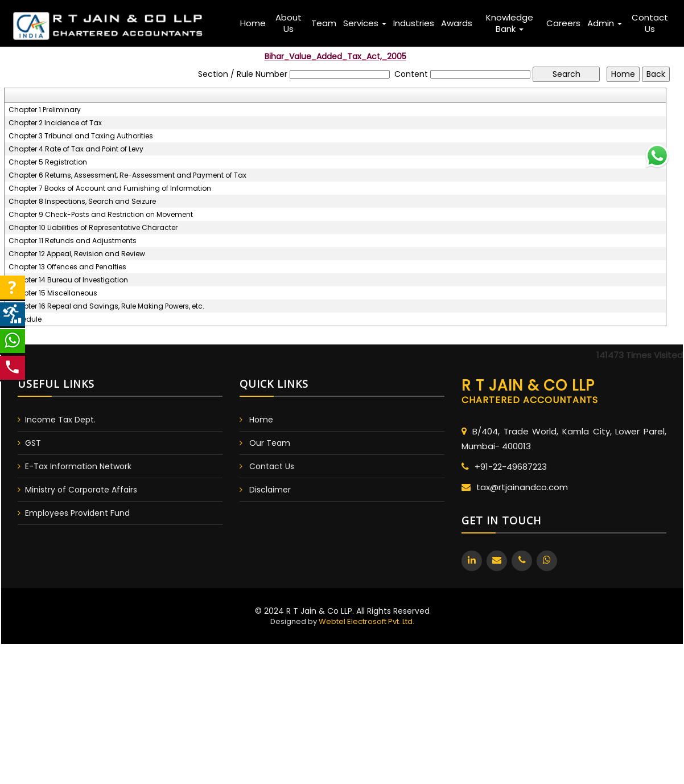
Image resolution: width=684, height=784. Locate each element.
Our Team (270, 443)
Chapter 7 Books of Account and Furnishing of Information (110, 188)
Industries (414, 23)
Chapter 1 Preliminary (45, 110)
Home (253, 23)
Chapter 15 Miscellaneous (53, 293)
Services (365, 23)
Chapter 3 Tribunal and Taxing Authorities (81, 136)
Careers (563, 23)
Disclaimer (270, 490)
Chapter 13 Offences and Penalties (67, 267)
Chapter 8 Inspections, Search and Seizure (82, 202)
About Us (289, 23)
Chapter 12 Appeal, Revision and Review (77, 254)
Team (324, 23)
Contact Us (650, 23)
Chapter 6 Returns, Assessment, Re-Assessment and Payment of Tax (127, 175)
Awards (457, 23)
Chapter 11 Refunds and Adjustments (73, 241)
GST (33, 443)
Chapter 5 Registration (48, 162)
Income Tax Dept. (60, 420)
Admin (605, 23)
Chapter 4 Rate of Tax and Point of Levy (76, 149)
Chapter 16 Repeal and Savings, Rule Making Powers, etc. (106, 306)
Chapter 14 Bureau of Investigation (68, 280)
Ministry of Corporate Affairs (81, 490)
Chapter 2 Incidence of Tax (55, 123)
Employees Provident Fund (77, 513)
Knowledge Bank (510, 23)
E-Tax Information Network (78, 466)
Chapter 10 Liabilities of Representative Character (93, 228)
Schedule (25, 319)
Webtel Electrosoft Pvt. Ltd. (366, 621)
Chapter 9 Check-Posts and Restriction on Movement (101, 215)
